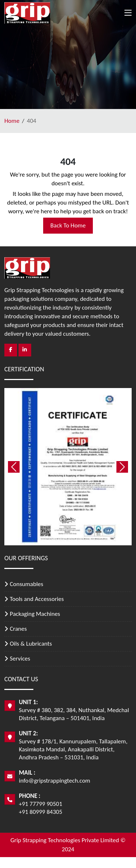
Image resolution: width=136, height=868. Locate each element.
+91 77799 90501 (41, 804)
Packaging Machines (35, 614)
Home (12, 121)
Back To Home (68, 225)
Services (20, 659)
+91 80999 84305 (41, 812)
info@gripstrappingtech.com (55, 781)
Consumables (26, 584)
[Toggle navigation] (128, 14)
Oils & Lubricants (31, 644)
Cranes (18, 629)
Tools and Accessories (37, 599)
